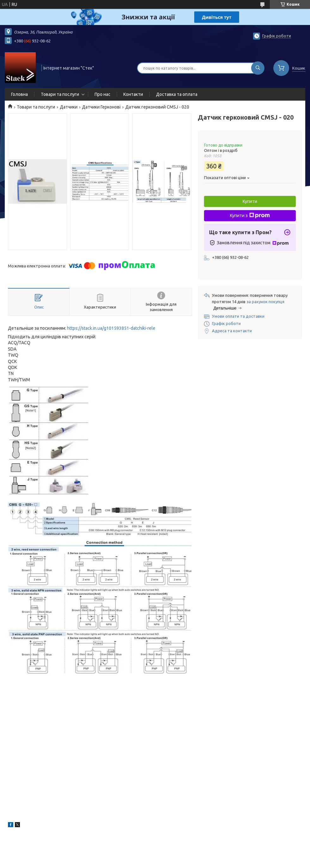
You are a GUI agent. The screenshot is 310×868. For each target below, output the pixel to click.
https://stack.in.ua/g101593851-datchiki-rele (111, 328)
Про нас (102, 94)
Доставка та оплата (177, 94)
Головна (19, 94)
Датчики (69, 107)
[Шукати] (258, 68)
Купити (250, 201)
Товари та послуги (60, 94)
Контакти (133, 94)
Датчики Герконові (101, 107)
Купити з (250, 215)
